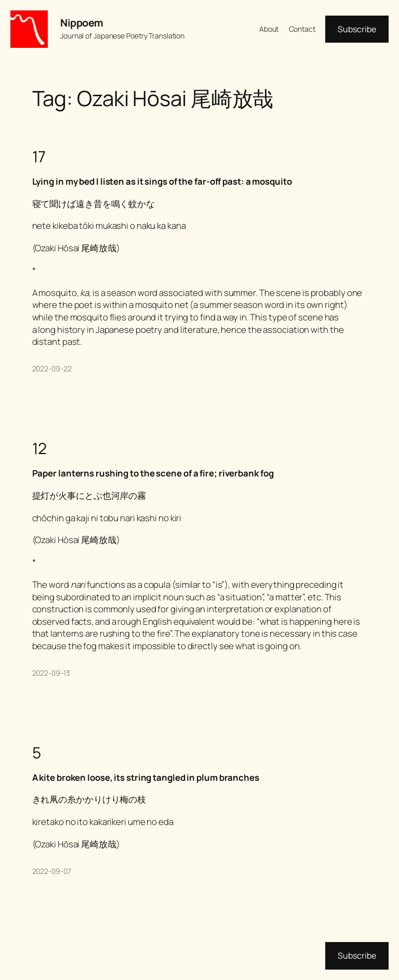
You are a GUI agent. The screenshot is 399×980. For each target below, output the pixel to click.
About (269, 29)
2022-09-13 (51, 673)
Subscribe (357, 29)
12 (40, 448)
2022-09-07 (52, 871)
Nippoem (82, 23)
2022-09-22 (52, 369)
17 (39, 156)
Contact (302, 29)
